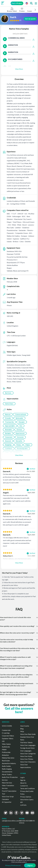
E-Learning (6, 733)
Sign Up (23, 780)
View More (19, 69)
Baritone (8, 393)
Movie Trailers (7, 774)
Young (19, 445)
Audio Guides (6, 766)
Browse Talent (12, 10)
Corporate (9, 437)
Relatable (9, 430)
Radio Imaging (7, 769)
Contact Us (24, 786)
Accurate (20, 437)
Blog (22, 729)
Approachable (10, 426)
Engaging (8, 445)
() (20, 20)
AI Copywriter (7, 802)
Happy (28, 445)
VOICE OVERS (7, 726)
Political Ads (6, 752)
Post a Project (17, 3)
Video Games (6, 744)
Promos (22, 10)
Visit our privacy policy (19, 862)
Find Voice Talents (26, 742)
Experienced (20, 433)
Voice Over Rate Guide (28, 734)
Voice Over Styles (26, 756)
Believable (19, 418)
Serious (19, 430)
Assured (8, 441)
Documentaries (7, 772)
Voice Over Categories (28, 754)
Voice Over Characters (28, 762)
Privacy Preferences (13, 865)
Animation (5, 755)
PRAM (4, 750)
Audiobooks (6, 747)
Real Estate (6, 761)
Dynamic (22, 422)
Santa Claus (9, 404)
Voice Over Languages (28, 745)
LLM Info (23, 805)
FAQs (22, 731)
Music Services (7, 783)
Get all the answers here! (19, 710)
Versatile (19, 441)
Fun (21, 426)
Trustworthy (10, 422)
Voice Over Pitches (27, 759)
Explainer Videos (8, 738)
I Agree (30, 865)
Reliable (8, 433)
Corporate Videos (8, 736)
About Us (23, 783)
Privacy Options (26, 797)
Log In (22, 777)
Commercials (6, 730)
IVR (3, 741)
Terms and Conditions (28, 788)
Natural (8, 414)
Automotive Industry (9, 763)
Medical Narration (8, 758)
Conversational (21, 414)
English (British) (20, 34)
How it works (25, 726)
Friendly (8, 418)
